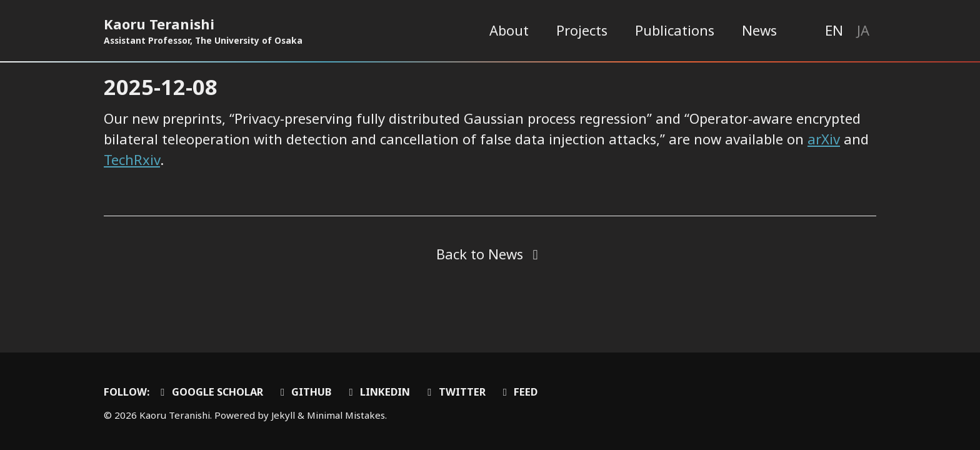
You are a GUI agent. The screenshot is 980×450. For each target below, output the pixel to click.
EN (834, 30)
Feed (518, 392)
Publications (675, 30)
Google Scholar (210, 392)
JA (863, 30)
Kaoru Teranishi (203, 31)
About (509, 30)
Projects (582, 30)
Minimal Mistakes (346, 415)
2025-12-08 (161, 87)
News (759, 30)
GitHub (304, 392)
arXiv (824, 139)
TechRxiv (132, 159)
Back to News (480, 254)
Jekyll (283, 415)
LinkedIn (377, 392)
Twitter (454, 392)
